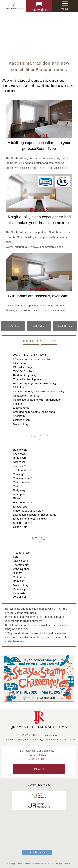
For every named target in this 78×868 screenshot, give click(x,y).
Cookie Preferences (39, 785)
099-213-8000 (38, 759)
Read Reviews (37, 852)
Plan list (39, 769)
